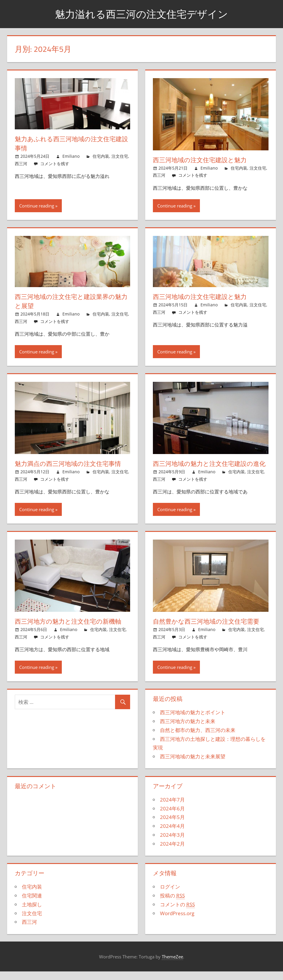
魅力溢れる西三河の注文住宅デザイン (141, 14)
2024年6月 (172, 817)
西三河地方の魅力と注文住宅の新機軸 (71, 630)
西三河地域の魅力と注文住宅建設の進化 (209, 468)
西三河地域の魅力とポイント (193, 721)
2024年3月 (172, 844)
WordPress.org (177, 922)
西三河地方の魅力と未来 (188, 730)
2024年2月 (172, 853)
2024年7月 (172, 809)
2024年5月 (172, 826)
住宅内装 (101, 156)
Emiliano (71, 156)
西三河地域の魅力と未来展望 (193, 766)
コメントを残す (55, 164)
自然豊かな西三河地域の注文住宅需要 (209, 630)
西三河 (21, 164)
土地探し (32, 914)
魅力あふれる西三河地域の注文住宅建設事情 (71, 143)
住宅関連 (32, 905)
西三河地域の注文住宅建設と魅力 (202, 160)
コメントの (177, 914)
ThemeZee (172, 965)
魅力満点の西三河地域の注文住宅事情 (70, 464)
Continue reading (37, 206)
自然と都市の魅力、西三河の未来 (198, 739)
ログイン (170, 896)
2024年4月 (172, 835)
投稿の (172, 905)
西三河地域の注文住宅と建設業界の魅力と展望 (71, 301)
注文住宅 (120, 156)
